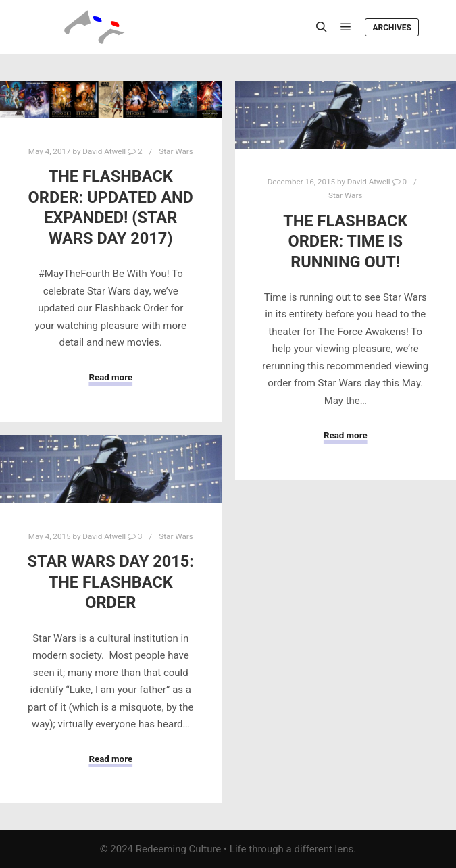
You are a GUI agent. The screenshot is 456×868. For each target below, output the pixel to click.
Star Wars (176, 151)
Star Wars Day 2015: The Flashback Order (111, 582)
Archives (392, 28)
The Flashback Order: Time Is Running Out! (345, 241)
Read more (110, 377)
